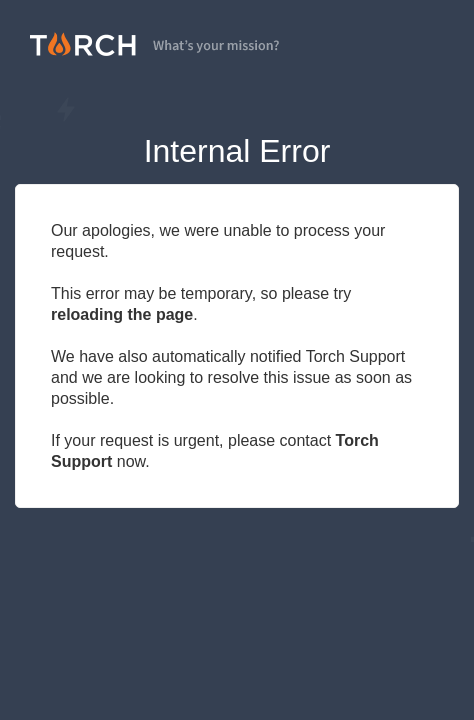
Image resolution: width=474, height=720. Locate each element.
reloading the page (122, 314)
